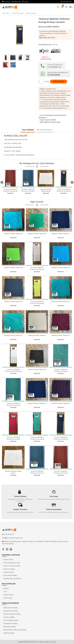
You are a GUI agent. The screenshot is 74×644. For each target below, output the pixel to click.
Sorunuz (43, 27)
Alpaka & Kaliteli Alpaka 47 (61, 403)
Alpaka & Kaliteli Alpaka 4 (37, 335)
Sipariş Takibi (8, 560)
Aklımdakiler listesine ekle (49, 122)
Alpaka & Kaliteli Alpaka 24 (61, 234)
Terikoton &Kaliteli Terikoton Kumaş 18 (37, 438)
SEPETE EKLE (59, 82)
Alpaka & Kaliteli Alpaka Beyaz (46, 190)
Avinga (53, 642)
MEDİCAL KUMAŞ (31, 13)
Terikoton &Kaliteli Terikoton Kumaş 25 (61, 370)
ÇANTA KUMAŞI (9, 633)
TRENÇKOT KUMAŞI (10, 624)
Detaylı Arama (8, 595)
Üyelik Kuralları (9, 572)
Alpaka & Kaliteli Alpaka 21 (13, 301)
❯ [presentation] (72, 182)
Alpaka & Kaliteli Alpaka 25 (37, 369)
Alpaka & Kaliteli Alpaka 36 (37, 234)
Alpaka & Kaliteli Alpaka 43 (61, 301)
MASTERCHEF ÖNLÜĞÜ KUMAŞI (15, 630)
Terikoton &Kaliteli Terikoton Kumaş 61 (13, 438)
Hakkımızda (16, 1)
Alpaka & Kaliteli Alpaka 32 (61, 268)
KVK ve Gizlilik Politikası (12, 566)
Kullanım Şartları (9, 569)
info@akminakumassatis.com (12, 538)
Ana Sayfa (6, 1)
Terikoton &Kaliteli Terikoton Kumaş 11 (28, 190)
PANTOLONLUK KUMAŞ (12, 614)
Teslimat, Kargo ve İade (12, 563)
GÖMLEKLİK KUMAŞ (11, 608)
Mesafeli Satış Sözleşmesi (12, 579)
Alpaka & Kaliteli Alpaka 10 (61, 335)
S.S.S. (5, 592)
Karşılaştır (42, 118)
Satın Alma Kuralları (10, 575)
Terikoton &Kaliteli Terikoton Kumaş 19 (13, 404)
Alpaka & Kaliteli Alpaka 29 (13, 234)
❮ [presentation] (2, 182)
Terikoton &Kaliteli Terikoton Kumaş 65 (37, 302)
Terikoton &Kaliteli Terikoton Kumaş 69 (64, 190)
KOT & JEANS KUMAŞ (11, 620)
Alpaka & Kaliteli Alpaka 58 (13, 268)
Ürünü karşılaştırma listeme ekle (52, 115)
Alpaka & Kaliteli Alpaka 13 (13, 335)
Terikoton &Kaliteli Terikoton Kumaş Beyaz (13, 370)
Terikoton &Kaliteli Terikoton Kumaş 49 (10, 190)
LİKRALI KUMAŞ (9, 617)
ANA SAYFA (6, 13)
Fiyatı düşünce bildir (47, 120)
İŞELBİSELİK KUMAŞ (10, 611)
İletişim (25, 1)
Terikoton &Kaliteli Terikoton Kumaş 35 (37, 268)
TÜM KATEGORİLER (18, 13)
